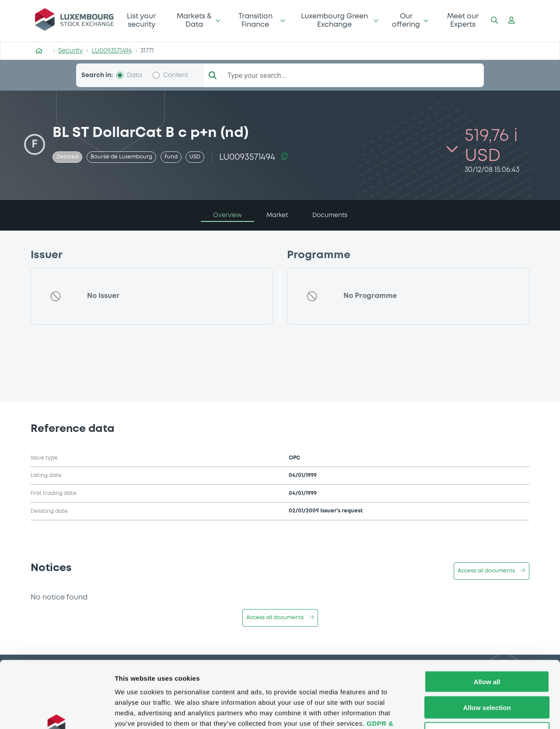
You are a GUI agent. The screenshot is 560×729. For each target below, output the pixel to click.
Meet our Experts (463, 20)
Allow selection (487, 647)
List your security (141, 20)
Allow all (487, 622)
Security (70, 51)
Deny (487, 673)
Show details (459, 712)
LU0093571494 (112, 51)
